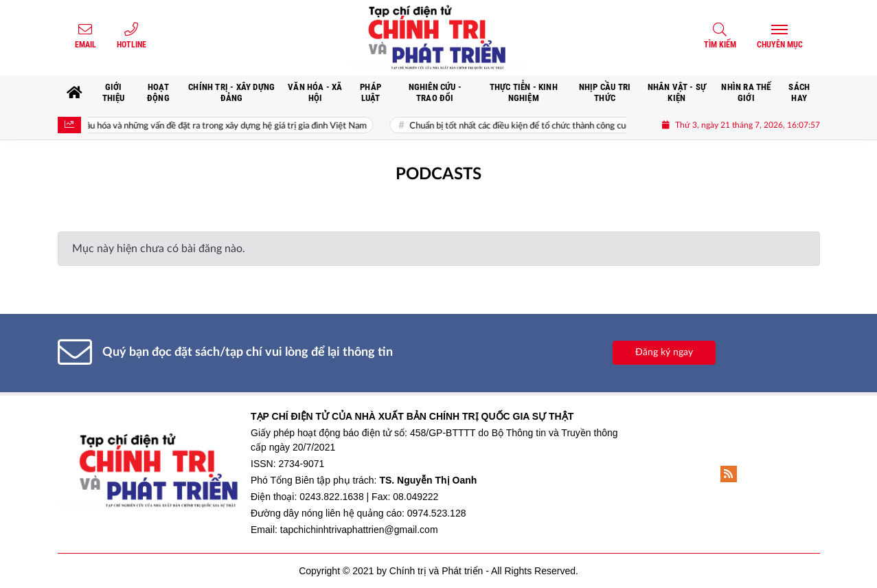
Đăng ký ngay (664, 352)
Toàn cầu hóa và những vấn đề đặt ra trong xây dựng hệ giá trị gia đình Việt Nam (222, 126)
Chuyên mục (780, 45)
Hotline (132, 45)
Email (86, 45)
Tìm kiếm (720, 45)
